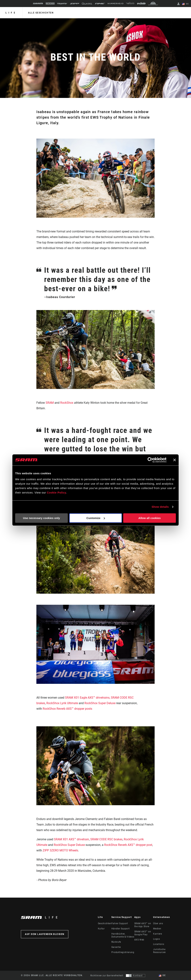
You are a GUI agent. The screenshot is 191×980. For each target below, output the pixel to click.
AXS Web (139, 940)
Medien (157, 929)
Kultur (101, 929)
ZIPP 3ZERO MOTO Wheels (60, 850)
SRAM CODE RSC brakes (106, 839)
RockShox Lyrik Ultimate (62, 703)
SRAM (50, 403)
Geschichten (105, 923)
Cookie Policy (56, 492)
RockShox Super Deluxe (100, 703)
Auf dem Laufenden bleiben (45, 934)
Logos (156, 939)
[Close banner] (175, 460)
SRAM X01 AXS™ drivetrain (71, 839)
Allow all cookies (150, 518)
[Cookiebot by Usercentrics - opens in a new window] (150, 460)
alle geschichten (41, 13)
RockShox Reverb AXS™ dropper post (128, 845)
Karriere (157, 934)
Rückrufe (116, 942)
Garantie (116, 947)
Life (11, 13)
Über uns (158, 923)
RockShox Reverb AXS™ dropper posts (68, 709)
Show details (160, 507)
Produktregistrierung (123, 952)
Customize (96, 518)
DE (185, 4)
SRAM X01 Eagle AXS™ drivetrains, (88, 698)
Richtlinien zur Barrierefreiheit (107, 976)
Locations (159, 944)
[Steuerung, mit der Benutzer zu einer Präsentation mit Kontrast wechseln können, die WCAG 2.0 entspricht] (135, 976)
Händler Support (121, 929)
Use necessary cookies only (41, 518)
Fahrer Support (120, 923)
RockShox (67, 403)
